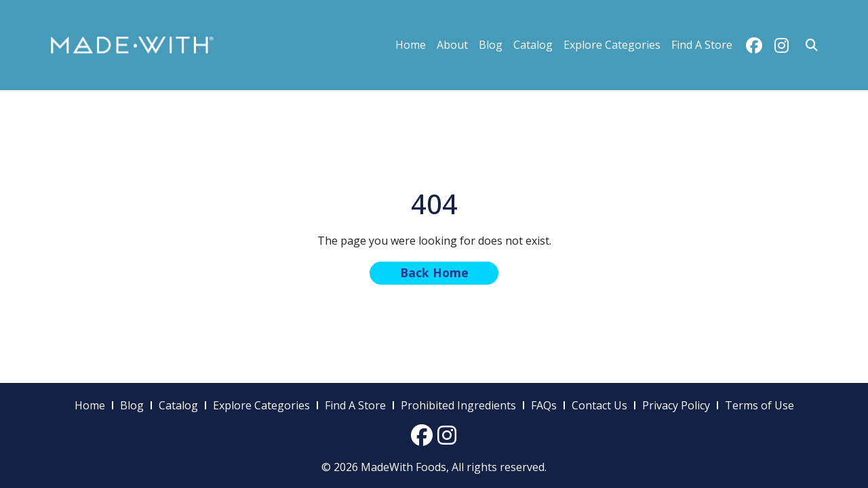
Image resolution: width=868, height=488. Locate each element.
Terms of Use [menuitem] (759, 405)
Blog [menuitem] (491, 45)
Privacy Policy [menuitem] (676, 405)
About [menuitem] (452, 45)
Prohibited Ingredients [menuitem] (458, 405)
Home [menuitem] (411, 45)
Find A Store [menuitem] (702, 45)
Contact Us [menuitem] (599, 405)
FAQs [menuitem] (544, 405)
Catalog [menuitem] (533, 45)
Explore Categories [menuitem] (612, 45)
